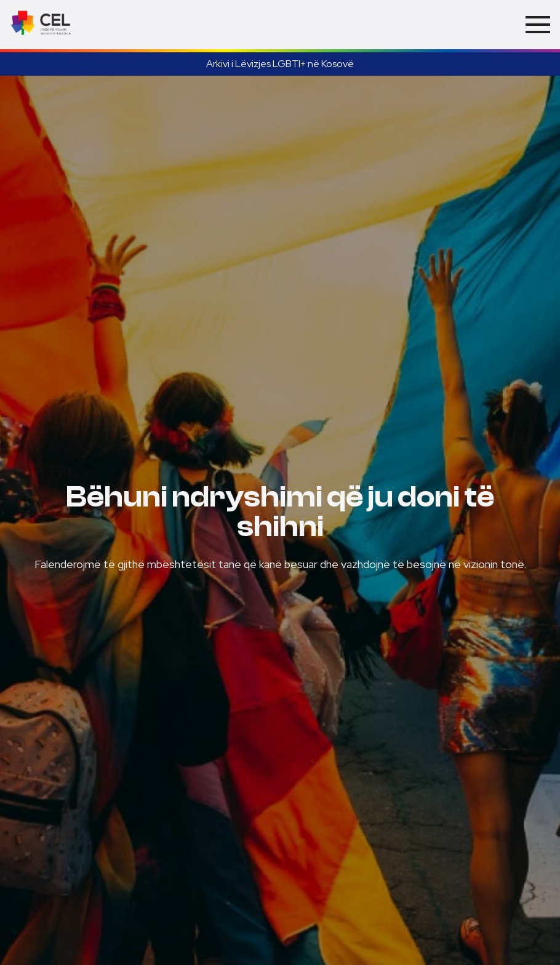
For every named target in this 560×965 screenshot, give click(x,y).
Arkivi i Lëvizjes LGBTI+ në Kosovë (280, 64)
